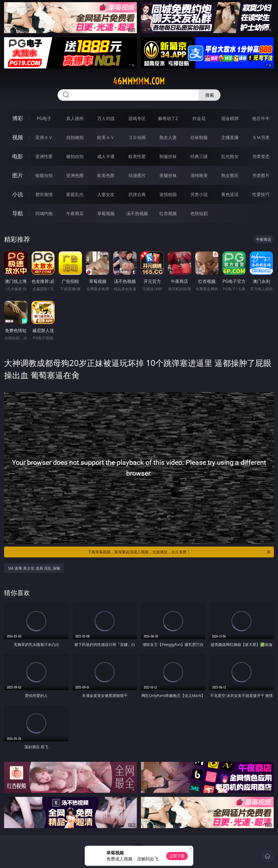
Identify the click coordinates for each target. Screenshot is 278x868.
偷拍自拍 (75, 156)
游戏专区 (137, 118)
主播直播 (230, 137)
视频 (18, 137)
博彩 (18, 118)
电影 (18, 156)
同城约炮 (44, 213)
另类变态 (261, 156)
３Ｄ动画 (137, 137)
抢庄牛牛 (261, 118)
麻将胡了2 (168, 118)
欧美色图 (106, 175)
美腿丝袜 (168, 175)
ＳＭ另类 (261, 137)
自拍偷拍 (75, 137)
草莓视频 (106, 213)
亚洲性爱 (44, 156)
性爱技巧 (261, 194)
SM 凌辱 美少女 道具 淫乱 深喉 (34, 568)
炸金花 (199, 118)
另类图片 (261, 175)
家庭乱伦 (75, 194)
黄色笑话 (230, 194)
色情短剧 (199, 213)
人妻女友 (106, 194)
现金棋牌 (230, 118)
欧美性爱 (137, 156)
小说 (18, 194)
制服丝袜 (168, 156)
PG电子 (44, 118)
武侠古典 (137, 194)
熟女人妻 (168, 137)
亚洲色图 (75, 175)
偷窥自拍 (44, 175)
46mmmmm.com (139, 81)
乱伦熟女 (230, 156)
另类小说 (199, 194)
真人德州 (75, 118)
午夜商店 (75, 213)
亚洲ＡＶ (44, 137)
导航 (18, 213)
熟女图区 (230, 175)
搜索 (210, 95)
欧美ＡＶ (106, 137)
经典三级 (199, 156)
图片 (18, 175)
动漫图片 (137, 175)
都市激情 (44, 194)
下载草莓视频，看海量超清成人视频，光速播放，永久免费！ (179, 552)
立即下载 (177, 856)
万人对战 (106, 118)
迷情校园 (168, 194)
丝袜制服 (199, 137)
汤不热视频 (137, 213)
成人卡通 (106, 156)
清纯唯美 (199, 175)
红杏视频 (168, 213)
